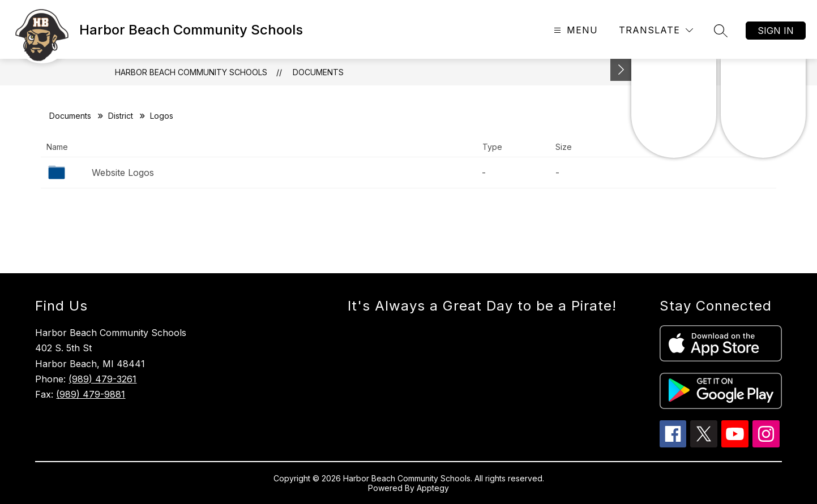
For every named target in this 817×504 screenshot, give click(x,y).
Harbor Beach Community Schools (191, 72)
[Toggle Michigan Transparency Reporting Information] (621, 70)
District (121, 116)
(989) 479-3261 (102, 379)
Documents (318, 72)
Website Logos (123, 173)
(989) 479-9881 (91, 394)
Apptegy (433, 488)
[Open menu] (574, 30)
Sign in (776, 31)
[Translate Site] (656, 30)
